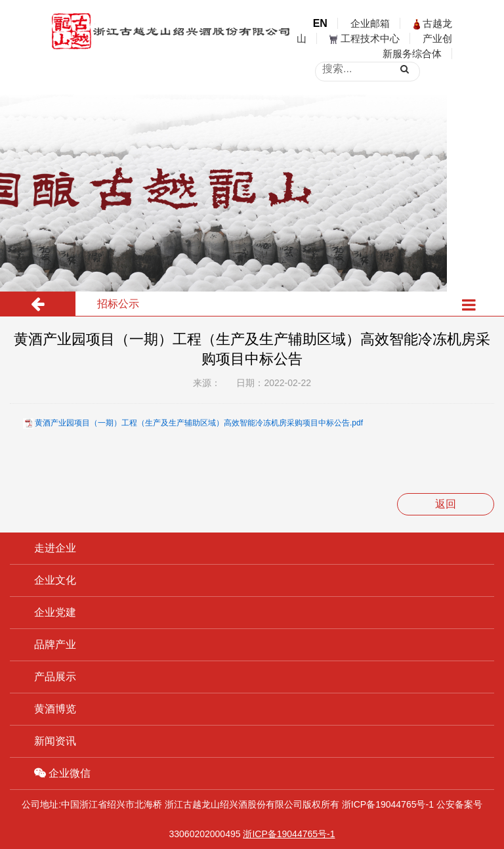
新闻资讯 (55, 741)
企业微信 (62, 773)
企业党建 (55, 612)
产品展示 (55, 677)
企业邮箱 (370, 23)
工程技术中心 (364, 38)
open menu (484, 51)
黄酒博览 (55, 709)
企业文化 (55, 580)
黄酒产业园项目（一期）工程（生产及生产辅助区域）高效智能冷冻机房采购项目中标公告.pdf (199, 423)
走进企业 (55, 548)
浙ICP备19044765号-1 (388, 804)
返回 (446, 504)
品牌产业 (55, 644)
